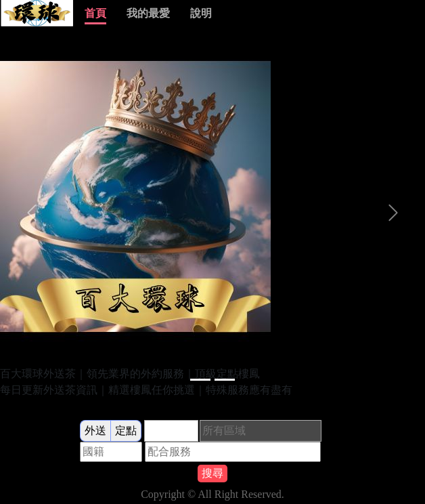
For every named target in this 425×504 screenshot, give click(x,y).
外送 (95, 430)
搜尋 (212, 473)
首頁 (95, 13)
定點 (126, 430)
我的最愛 (148, 13)
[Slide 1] (200, 380)
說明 (201, 13)
